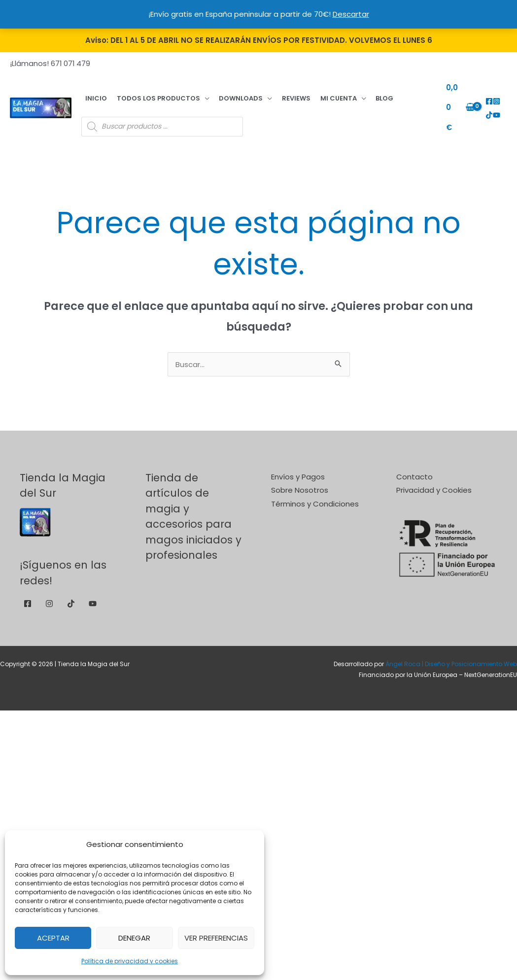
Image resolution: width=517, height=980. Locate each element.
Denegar (134, 938)
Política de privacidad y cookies (130, 961)
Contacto (414, 468)
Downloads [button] (223, 94)
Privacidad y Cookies (434, 482)
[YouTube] (487, 111)
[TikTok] (502, 97)
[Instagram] (495, 97)
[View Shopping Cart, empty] (455, 103)
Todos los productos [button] (147, 94)
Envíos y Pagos (298, 468)
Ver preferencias (216, 938)
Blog (345, 94)
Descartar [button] (351, 14)
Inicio (92, 94)
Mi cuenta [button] (306, 94)
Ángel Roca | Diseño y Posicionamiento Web (451, 655)
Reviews (271, 94)
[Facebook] (487, 97)
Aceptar (53, 938)
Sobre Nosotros (300, 482)
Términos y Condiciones (315, 495)
